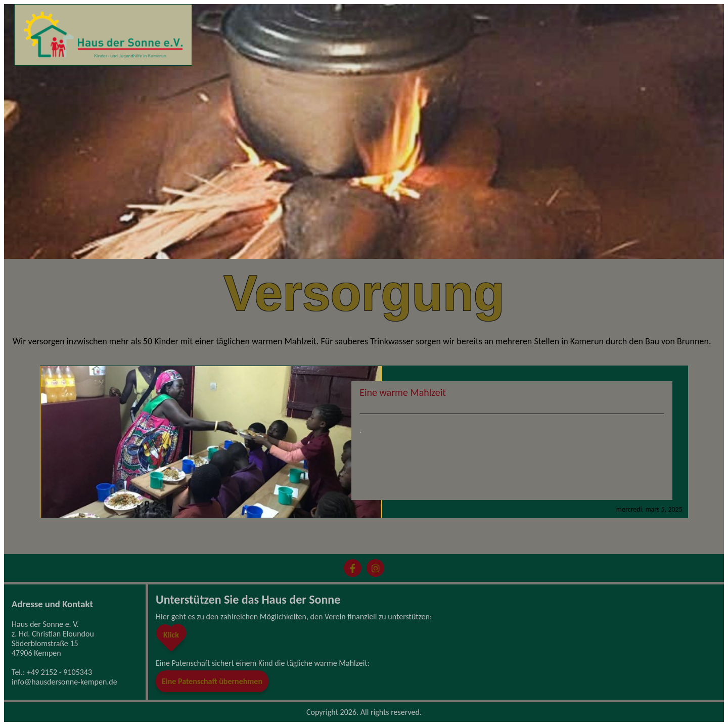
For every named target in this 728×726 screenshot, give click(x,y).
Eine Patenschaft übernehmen (212, 681)
